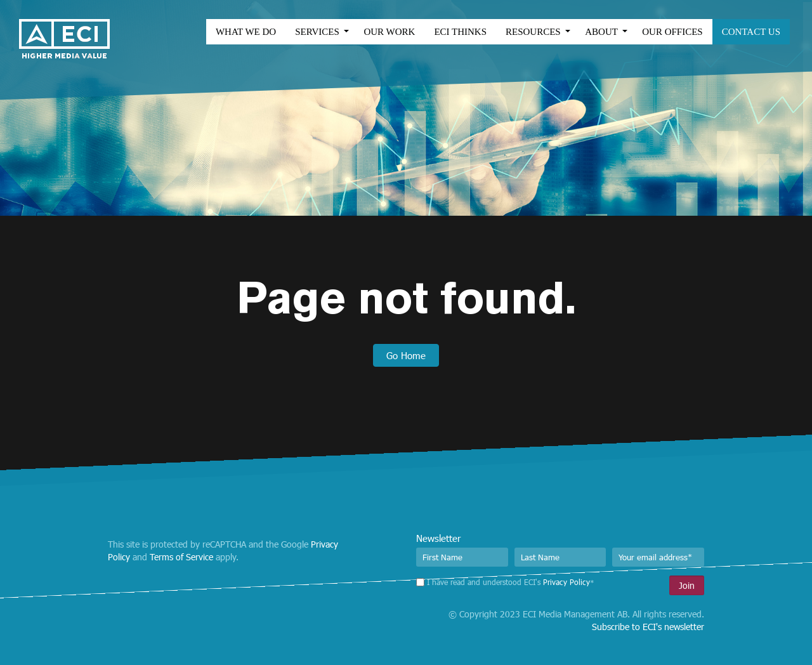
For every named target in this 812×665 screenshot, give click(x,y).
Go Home (406, 355)
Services (305, 32)
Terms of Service (181, 557)
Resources (521, 32)
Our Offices (659, 32)
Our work (377, 32)
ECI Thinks (448, 32)
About (590, 32)
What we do (233, 32)
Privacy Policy (566, 582)
